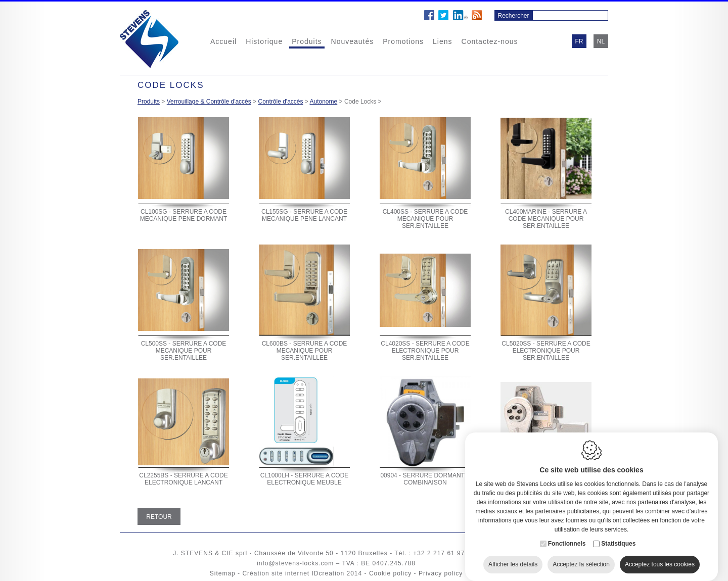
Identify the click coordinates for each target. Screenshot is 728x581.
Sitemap (223, 573)
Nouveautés (353, 41)
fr (579, 41)
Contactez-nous (490, 41)
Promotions (403, 41)
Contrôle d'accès (280, 102)
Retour (159, 517)
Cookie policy (390, 573)
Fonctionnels (567, 534)
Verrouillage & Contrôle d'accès (209, 102)
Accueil (223, 41)
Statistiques (618, 534)
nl (601, 41)
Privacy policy (441, 573)
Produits (307, 41)
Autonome (324, 102)
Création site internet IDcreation (293, 573)
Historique (264, 41)
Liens (442, 41)
